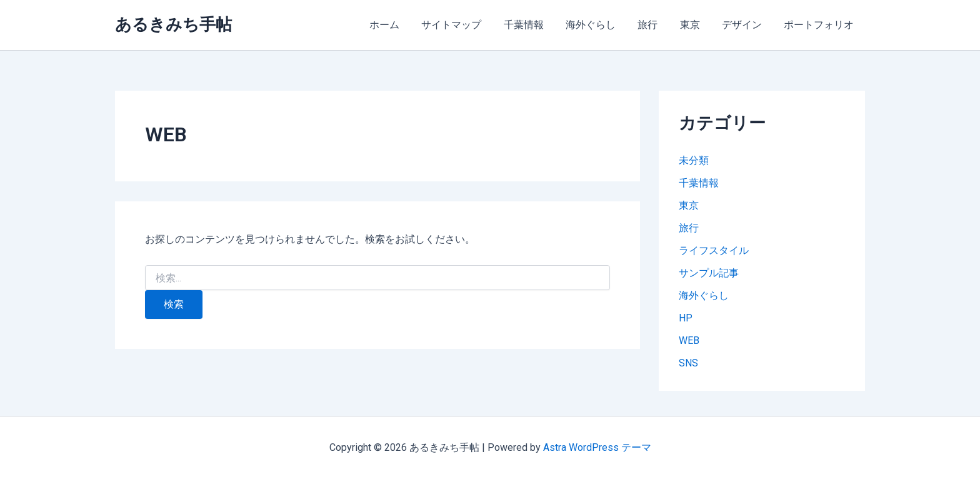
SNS (688, 363)
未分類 (694, 160)
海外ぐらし (600, 25)
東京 (695, 25)
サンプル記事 (709, 273)
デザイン (745, 25)
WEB (689, 340)
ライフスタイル (714, 250)
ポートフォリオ (820, 25)
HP (686, 318)
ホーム (400, 25)
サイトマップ (465, 25)
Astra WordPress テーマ (597, 447)
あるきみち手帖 (173, 24)
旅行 (655, 25)
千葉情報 (535, 25)
